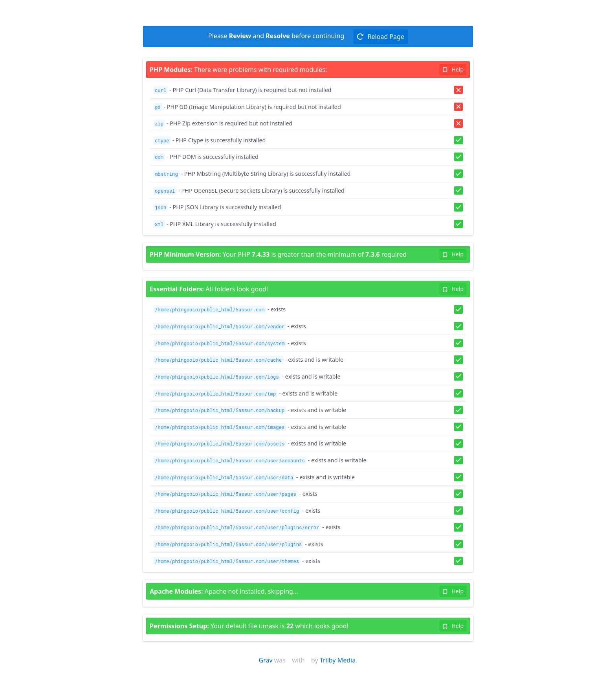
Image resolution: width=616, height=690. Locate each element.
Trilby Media (338, 660)
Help (453, 69)
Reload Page (380, 37)
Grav (266, 660)
